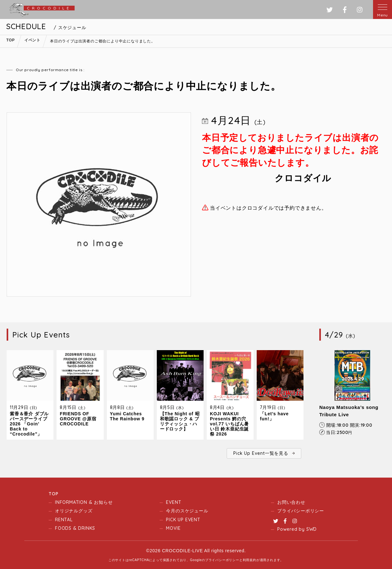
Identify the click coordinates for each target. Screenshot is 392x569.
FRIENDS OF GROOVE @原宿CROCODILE (78, 419)
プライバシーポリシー (301, 511)
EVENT (174, 502)
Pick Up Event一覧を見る (261, 453)
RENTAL (64, 520)
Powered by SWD (297, 529)
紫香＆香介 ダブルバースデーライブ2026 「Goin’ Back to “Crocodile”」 (29, 424)
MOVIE (173, 528)
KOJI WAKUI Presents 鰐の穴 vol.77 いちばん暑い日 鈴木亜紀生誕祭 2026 (229, 424)
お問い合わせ (291, 502)
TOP (53, 494)
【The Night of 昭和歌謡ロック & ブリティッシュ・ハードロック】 (180, 421)
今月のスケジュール (187, 511)
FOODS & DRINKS (75, 528)
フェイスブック (345, 10)
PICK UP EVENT (183, 520)
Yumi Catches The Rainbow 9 (127, 416)
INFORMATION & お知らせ (84, 502)
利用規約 (250, 560)
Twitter (276, 521)
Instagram (295, 521)
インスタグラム (360, 10)
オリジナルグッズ (74, 511)
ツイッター (330, 10)
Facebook (285, 521)
